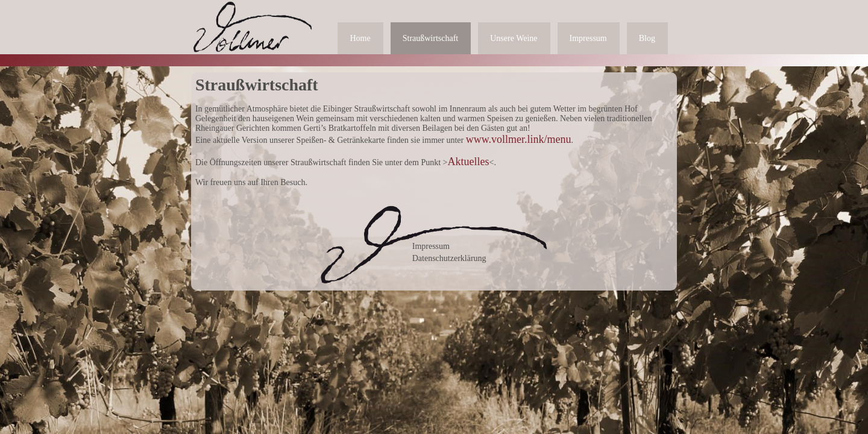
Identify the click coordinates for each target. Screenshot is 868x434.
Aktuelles (469, 162)
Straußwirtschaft (431, 38)
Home (360, 38)
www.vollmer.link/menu (519, 139)
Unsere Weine (514, 38)
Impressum (588, 38)
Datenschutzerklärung (449, 258)
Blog (647, 38)
